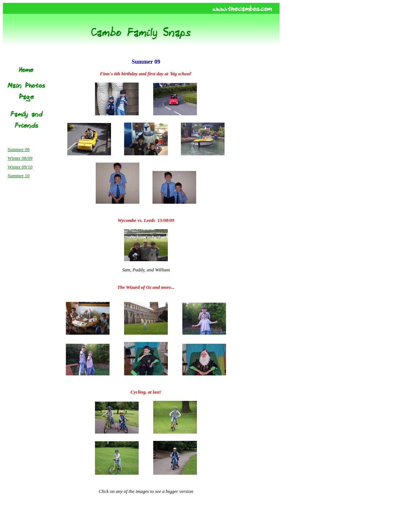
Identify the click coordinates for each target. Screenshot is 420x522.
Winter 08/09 (20, 158)
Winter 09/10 (20, 167)
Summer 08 (19, 149)
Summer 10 (19, 176)
